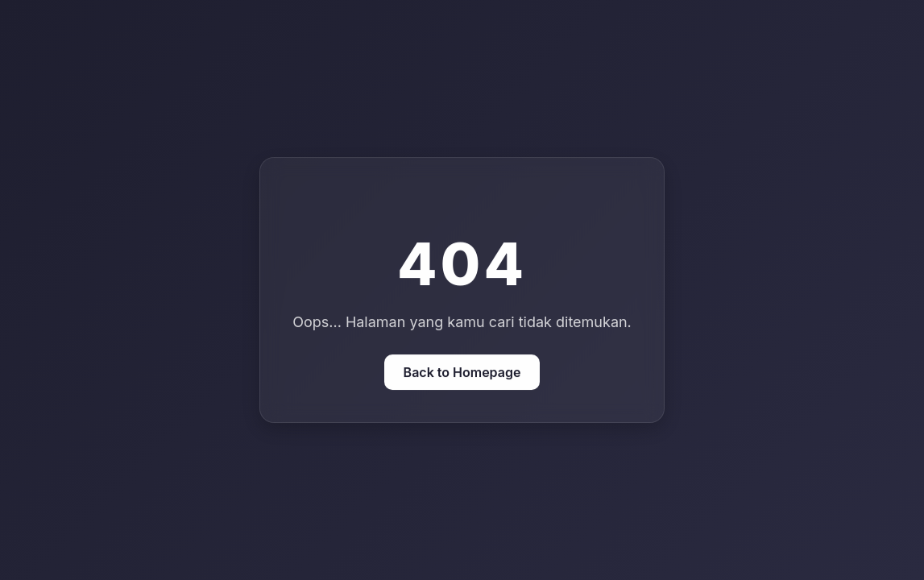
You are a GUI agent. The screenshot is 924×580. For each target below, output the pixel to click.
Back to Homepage (462, 372)
